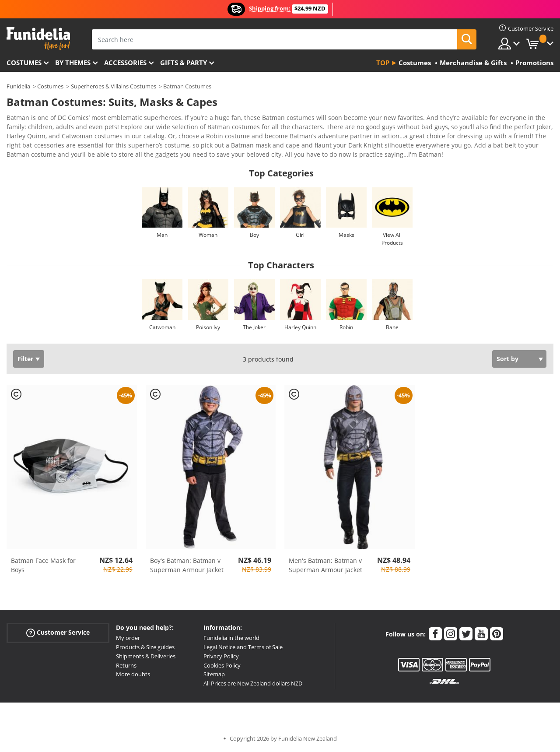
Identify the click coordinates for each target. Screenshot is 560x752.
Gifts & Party (184, 63)
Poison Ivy (208, 327)
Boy (254, 235)
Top (383, 63)
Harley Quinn (300, 327)
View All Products (392, 239)
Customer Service (58, 633)
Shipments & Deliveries (146, 656)
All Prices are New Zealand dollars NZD (253, 683)
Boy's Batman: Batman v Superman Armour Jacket (187, 565)
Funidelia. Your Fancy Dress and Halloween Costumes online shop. (38, 39)
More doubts (133, 674)
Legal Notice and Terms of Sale (243, 647)
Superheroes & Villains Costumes (114, 86)
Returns (126, 665)
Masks (346, 235)
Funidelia (18, 86)
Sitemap (214, 674)
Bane (392, 327)
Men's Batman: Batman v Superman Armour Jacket (325, 565)
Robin (346, 327)
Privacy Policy (221, 656)
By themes (73, 63)
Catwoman (162, 327)
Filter (25, 359)
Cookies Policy (222, 665)
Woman (208, 235)
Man (162, 235)
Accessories (125, 63)
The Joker (254, 327)
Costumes (24, 63)
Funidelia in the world (231, 638)
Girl (300, 235)
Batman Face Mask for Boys (43, 565)
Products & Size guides (145, 647)
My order (128, 638)
